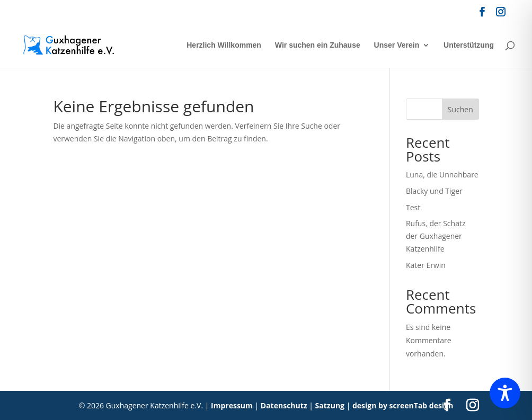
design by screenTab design (403, 405)
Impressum (232, 405)
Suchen (460, 109)
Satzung (330, 405)
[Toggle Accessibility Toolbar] (505, 393)
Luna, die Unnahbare (442, 175)
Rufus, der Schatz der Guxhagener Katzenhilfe (436, 236)
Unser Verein (397, 45)
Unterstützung (469, 45)
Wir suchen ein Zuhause (318, 45)
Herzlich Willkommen (224, 45)
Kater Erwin (426, 265)
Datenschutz (284, 405)
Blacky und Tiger (434, 191)
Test (413, 207)
